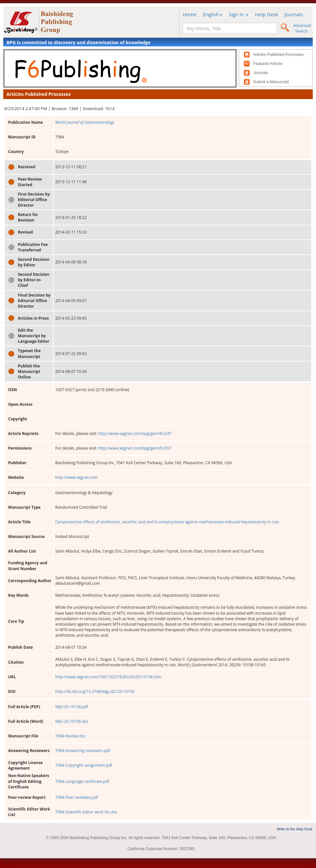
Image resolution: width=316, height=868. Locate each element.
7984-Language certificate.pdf (82, 781)
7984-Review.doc (71, 736)
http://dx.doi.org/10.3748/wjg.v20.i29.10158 (95, 691)
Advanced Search (302, 28)
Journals (294, 14)
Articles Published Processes (278, 55)
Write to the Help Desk (295, 829)
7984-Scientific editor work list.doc (86, 812)
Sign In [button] (239, 14)
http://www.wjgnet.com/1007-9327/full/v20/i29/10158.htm (108, 677)
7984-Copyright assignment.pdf (84, 765)
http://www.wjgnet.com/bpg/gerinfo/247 (135, 434)
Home (190, 14)
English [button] (213, 14)
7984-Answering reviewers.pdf (83, 751)
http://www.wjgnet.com (77, 477)
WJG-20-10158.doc (72, 721)
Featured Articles (268, 64)
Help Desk (266, 14)
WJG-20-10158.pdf (72, 707)
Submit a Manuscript (271, 82)
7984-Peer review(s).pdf (77, 797)
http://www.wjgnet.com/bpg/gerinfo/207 (135, 448)
